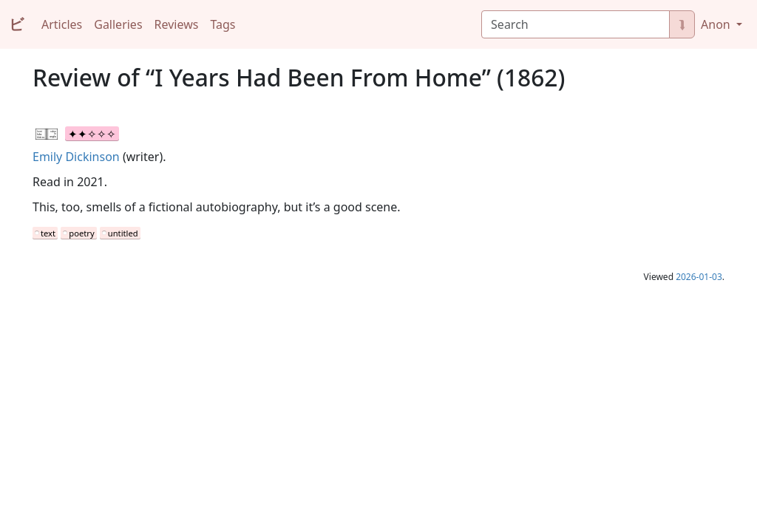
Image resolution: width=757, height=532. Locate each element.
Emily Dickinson (76, 157)
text (48, 233)
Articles (62, 24)
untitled (123, 233)
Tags (223, 24)
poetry (81, 233)
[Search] (576, 24)
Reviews (177, 24)
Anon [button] (717, 24)
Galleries (118, 24)
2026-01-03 (699, 277)
